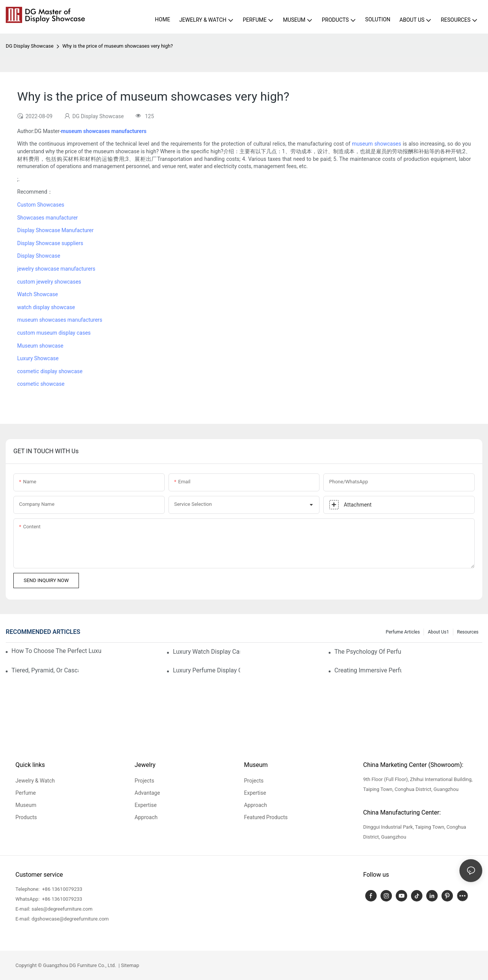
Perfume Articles (403, 632)
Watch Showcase (38, 294)
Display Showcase (39, 256)
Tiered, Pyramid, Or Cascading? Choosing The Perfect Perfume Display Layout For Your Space (45, 670)
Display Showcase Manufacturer (55, 230)
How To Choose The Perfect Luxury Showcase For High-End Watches (56, 651)
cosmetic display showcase (50, 371)
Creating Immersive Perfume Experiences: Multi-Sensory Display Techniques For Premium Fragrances (368, 670)
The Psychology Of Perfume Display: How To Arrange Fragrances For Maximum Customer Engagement (368, 652)
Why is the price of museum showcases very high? (117, 46)
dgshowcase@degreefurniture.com (70, 919)
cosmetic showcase (41, 384)
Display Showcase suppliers (50, 243)
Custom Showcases (41, 205)
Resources (468, 632)
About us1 (438, 632)
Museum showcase (40, 346)
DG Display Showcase (30, 46)
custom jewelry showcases (49, 282)
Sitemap (129, 965)
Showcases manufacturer (47, 218)
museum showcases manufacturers (60, 320)
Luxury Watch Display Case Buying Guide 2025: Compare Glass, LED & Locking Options (206, 652)
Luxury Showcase (38, 358)
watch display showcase (46, 307)
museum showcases (376, 144)
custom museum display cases (54, 333)
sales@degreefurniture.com (62, 909)
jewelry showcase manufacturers (56, 269)
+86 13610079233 (62, 889)
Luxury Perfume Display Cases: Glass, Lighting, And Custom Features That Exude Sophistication (206, 670)
